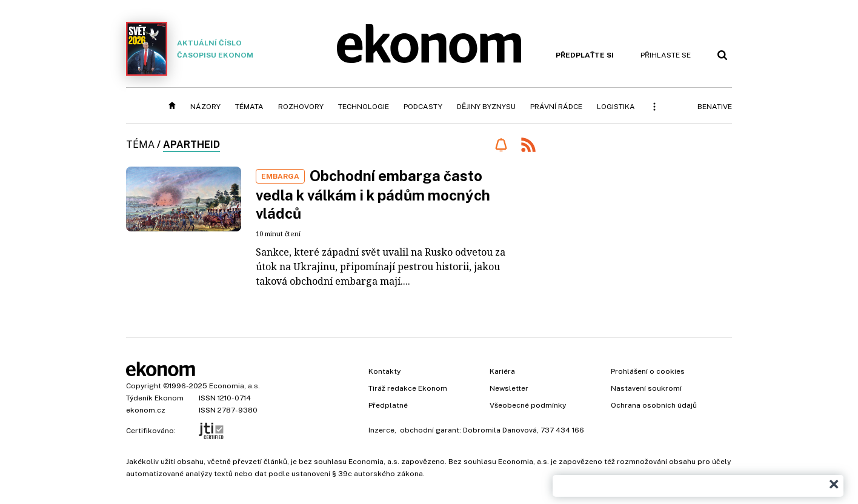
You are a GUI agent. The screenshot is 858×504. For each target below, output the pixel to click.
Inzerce (381, 430)
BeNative (715, 107)
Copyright (144, 386)
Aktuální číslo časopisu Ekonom (190, 49)
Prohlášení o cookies (648, 371)
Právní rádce (556, 107)
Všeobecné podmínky (528, 405)
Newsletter (509, 388)
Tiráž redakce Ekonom (408, 388)
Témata (249, 107)
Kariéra (502, 371)
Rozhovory (301, 107)
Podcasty (423, 107)
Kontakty (384, 371)
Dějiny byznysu (486, 107)
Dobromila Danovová (500, 430)
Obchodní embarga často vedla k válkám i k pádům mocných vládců (373, 194)
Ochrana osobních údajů (654, 405)
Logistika (616, 107)
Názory (205, 107)
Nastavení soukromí (646, 388)
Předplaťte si (585, 55)
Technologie (364, 107)
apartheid (191, 144)
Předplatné (388, 405)
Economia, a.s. (234, 386)
